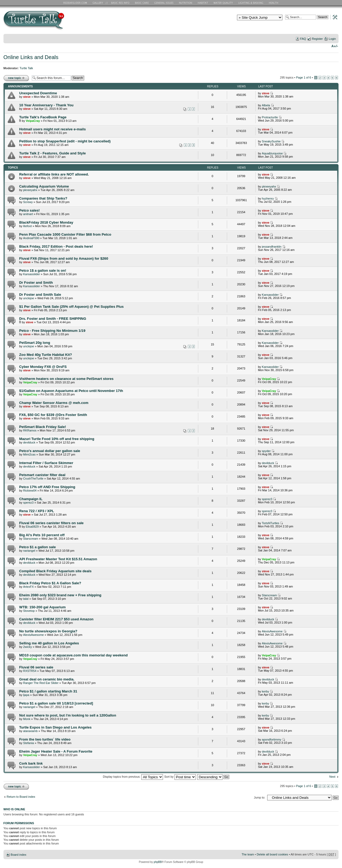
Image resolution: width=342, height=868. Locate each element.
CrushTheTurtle (33, 478)
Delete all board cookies (272, 854)
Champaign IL (31, 499)
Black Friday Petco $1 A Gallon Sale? (50, 583)
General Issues (164, 3)
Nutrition (186, 3)
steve (27, 97)
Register (317, 39)
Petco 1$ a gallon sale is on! (43, 270)
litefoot (27, 226)
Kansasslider (31, 274)
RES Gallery (100, 3)
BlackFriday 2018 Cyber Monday (46, 222)
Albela (266, 105)
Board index (19, 855)
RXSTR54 (30, 671)
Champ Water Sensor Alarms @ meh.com (54, 403)
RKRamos (30, 430)
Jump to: (259, 797)
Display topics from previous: (133, 777)
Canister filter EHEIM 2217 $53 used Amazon (56, 619)
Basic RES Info (119, 3)
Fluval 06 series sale (36, 667)
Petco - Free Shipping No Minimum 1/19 (52, 331)
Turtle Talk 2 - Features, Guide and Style (53, 153)
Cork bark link (31, 763)
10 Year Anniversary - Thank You (46, 105)
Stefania (28, 743)
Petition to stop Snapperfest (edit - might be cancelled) (65, 141)
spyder (266, 451)
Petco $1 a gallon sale (38, 547)
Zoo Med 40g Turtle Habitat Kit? (46, 355)
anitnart (28, 214)
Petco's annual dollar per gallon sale (50, 451)
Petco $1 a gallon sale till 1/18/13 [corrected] (56, 703)
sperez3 (28, 503)
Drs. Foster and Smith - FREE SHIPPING (53, 319)
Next (333, 777)
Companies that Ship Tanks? (43, 198)
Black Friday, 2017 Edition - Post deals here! (56, 246)
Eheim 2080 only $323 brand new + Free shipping (60, 595)
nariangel (29, 551)
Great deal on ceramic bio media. (47, 679)
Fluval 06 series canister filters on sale (51, 523)
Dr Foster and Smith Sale (40, 295)
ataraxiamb (30, 731)
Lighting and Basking (251, 3)
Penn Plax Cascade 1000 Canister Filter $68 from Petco (65, 234)
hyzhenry (268, 198)
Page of (304, 77)
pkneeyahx (30, 190)
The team (248, 854)
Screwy (28, 202)
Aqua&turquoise (272, 153)
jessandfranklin (272, 247)
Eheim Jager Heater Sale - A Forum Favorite (56, 751)
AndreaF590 (31, 238)
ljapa (26, 695)
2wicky (27, 647)
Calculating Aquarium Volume (44, 186)
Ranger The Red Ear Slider (41, 683)
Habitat (203, 3)
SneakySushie (271, 141)
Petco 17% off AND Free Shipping (47, 487)
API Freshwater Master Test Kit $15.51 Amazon (58, 559)
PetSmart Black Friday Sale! (43, 427)
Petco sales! (30, 210)
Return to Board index (21, 797)
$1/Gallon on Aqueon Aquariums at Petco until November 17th (71, 391)
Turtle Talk (26, 68)
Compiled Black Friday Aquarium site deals (55, 571)
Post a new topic (16, 78)
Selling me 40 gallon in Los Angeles (49, 643)
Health (274, 3)
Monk (27, 719)
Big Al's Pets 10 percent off (42, 535)
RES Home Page (76, 3)
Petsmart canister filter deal (42, 475)
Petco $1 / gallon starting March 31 (48, 691)
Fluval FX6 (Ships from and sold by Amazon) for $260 (64, 258)
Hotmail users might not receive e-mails (53, 129)
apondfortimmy (272, 739)
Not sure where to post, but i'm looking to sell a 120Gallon (68, 715)
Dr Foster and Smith (36, 283)
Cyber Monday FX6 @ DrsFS (43, 367)
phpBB (158, 862)
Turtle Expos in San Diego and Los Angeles (55, 727)
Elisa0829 (32, 527)
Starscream (30, 539)
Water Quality (223, 3)
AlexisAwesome (33, 635)
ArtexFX (28, 587)
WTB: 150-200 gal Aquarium (42, 607)
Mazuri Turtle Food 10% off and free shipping (57, 439)
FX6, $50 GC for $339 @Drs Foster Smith (53, 415)
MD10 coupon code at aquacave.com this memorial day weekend (73, 655)
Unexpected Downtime (38, 93)
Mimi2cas (29, 454)
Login (332, 39)
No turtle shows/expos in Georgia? (48, 631)
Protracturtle (270, 117)
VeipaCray (33, 121)
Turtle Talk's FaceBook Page (43, 117)
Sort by (180, 777)
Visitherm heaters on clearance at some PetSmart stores (66, 379)
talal (26, 599)
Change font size (335, 46)
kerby (265, 691)
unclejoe (28, 298)
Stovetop (29, 611)
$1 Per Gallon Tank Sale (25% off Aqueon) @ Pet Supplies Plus (71, 307)
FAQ (303, 39)
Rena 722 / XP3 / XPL (37, 511)
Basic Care (142, 3)
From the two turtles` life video (45, 739)
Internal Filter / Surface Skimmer (46, 463)
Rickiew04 (30, 491)
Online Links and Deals (31, 57)
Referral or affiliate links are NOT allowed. (54, 174)
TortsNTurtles (271, 523)
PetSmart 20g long (35, 343)
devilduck (29, 442)
